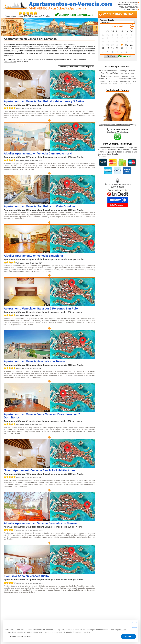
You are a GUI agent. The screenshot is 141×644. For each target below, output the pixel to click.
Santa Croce (130, 84)
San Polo (121, 84)
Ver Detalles (13, 117)
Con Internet (125, 73)
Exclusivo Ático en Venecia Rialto (26, 576)
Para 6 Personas (113, 81)
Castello (132, 71)
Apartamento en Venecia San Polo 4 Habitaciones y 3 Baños (44, 101)
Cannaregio (123, 71)
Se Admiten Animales (108, 71)
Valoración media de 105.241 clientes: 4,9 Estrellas (28, 15)
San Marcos (113, 84)
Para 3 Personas (111, 79)
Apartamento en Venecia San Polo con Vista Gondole (39, 206)
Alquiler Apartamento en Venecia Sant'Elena (33, 256)
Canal (110, 76)
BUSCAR (111, 56)
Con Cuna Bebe (109, 73)
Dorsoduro (117, 76)
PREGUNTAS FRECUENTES (128, 7)
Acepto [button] (128, 636)
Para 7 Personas (125, 81)
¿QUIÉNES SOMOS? (131, 9)
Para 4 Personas (124, 79)
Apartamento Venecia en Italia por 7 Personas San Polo (41, 309)
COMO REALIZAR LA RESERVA (127, 3)
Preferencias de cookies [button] (20, 636)
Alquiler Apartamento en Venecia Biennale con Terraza (40, 523)
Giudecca (125, 76)
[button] (135, 625)
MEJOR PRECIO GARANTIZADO (76, 15)
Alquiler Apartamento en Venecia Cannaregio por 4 (38, 153)
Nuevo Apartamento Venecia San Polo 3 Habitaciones (40, 470)
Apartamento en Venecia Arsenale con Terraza (35, 361)
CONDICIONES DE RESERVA (128, 5)
